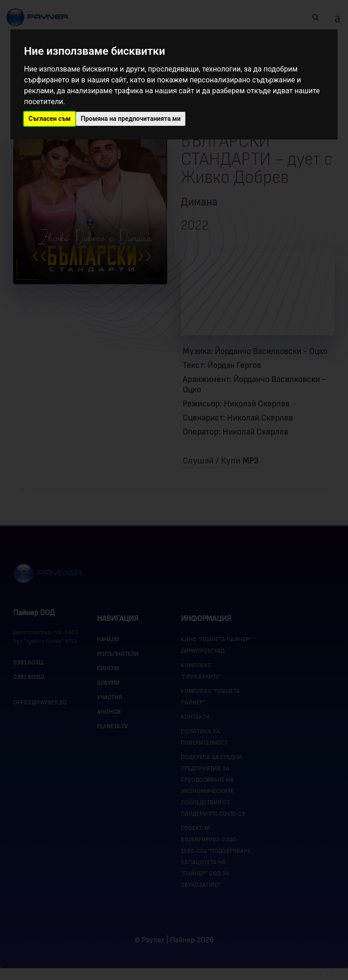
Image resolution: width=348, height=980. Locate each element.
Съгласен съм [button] (50, 119)
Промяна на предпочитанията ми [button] (130, 119)
